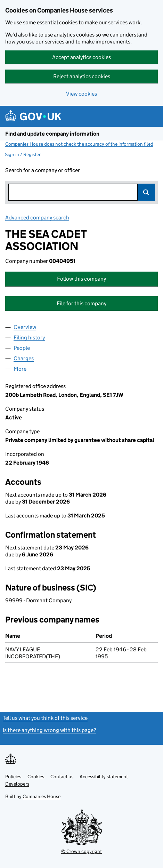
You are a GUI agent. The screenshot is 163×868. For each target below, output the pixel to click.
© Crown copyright (81, 851)
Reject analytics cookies (82, 76)
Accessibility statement (104, 777)
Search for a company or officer (43, 170)
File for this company (81, 303)
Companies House (42, 796)
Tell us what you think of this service (45, 718)
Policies (13, 777)
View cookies (81, 94)
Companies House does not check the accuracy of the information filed (79, 144)
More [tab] (20, 369)
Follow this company (81, 279)
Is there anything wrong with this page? (49, 730)
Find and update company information (52, 134)
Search (146, 192)
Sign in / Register (23, 154)
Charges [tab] (24, 358)
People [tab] (22, 348)
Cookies (36, 777)
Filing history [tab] (29, 337)
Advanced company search (37, 218)
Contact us (62, 777)
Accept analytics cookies (81, 57)
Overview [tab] (25, 327)
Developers (17, 784)
